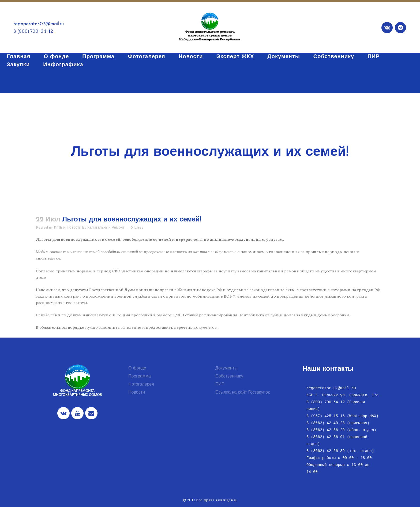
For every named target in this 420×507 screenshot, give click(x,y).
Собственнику (229, 376)
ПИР (220, 384)
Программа (140, 376)
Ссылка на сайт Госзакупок (243, 393)
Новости (74, 228)
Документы (226, 368)
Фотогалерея (141, 384)
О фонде (137, 368)
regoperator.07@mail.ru (39, 24)
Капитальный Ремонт (106, 228)
